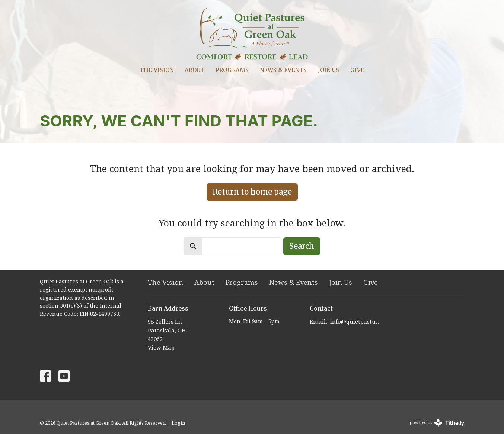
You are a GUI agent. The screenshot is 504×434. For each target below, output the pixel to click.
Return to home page (252, 192)
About (194, 70)
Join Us (328, 70)
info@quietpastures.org (357, 321)
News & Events (283, 70)
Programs (232, 70)
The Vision (157, 70)
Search (302, 246)
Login (178, 423)
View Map (161, 347)
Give (357, 70)
